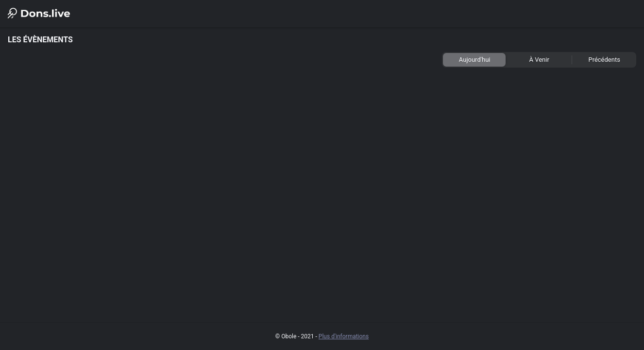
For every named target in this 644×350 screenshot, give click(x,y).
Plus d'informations (344, 336)
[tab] (474, 60)
